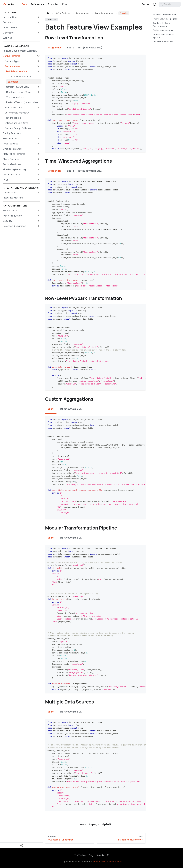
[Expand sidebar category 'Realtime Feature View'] (38, 92)
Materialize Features (14, 154)
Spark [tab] (70, 48)
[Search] (170, 4)
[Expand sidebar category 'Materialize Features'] (38, 154)
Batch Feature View (17, 71)
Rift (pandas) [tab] (55, 48)
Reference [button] (36, 4)
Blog (91, 855)
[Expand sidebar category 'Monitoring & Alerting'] (38, 169)
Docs (25, 4)
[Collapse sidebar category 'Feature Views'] (38, 66)
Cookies (118, 862)
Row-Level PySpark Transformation (161, 24)
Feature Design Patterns (18, 128)
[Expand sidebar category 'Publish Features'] (38, 164)
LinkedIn (100, 855)
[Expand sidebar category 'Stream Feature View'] (38, 87)
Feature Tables (13, 118)
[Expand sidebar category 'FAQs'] (38, 180)
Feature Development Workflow (20, 51)
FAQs (6, 180)
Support (146, 4)
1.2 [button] (63, 4)
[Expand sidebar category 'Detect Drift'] (38, 192)
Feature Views (12, 66)
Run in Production (12, 216)
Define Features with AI (17, 113)
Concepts (8, 33)
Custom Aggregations (163, 30)
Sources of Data (13, 107)
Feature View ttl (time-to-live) (22, 102)
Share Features (11, 159)
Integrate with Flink (13, 198)
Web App (7, 38)
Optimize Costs (11, 175)
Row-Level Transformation (165, 15)
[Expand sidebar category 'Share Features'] (38, 159)
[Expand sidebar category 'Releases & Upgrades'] (38, 226)
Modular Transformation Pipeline (164, 36)
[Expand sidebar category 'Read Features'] (38, 138)
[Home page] (48, 13)
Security (8, 221)
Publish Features (12, 164)
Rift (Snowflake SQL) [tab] (90, 48)
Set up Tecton (11, 211)
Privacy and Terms (102, 862)
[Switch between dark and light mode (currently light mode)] (155, 4)
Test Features (11, 144)
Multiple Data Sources (163, 42)
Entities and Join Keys (16, 123)
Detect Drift (9, 192)
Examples (53, 4)
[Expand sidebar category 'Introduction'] (38, 17)
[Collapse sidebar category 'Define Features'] (38, 56)
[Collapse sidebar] (21, 845)
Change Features (12, 149)
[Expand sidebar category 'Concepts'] (38, 33)
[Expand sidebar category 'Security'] (38, 221)
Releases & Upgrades (14, 226)
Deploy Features (12, 133)
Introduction (10, 17)
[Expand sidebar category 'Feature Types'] (38, 61)
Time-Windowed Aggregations (166, 19)
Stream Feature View (18, 87)
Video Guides (10, 28)
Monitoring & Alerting (14, 169)
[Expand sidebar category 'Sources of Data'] (38, 107)
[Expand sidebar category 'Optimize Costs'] (38, 175)
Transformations (15, 97)
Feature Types (12, 61)
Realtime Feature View (18, 92)
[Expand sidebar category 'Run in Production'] (38, 216)
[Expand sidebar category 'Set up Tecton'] (38, 211)
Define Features (12, 56)
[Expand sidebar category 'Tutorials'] (38, 22)
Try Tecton (80, 855)
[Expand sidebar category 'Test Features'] (38, 144)
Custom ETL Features (20, 77)
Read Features (11, 138)
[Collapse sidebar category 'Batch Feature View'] (38, 71)
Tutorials (8, 22)
